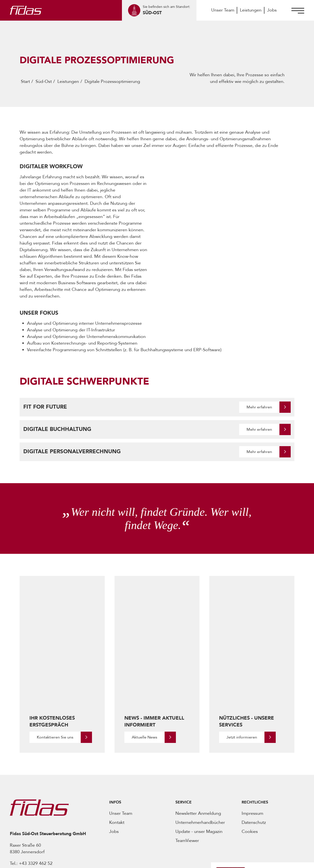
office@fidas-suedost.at (48, 797)
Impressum (252, 740)
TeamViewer (187, 767)
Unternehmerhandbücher (200, 749)
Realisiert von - (254, 860)
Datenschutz (254, 749)
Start (25, 82)
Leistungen (251, 10)
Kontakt (117, 749)
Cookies (250, 758)
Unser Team (223, 10)
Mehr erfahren (259, 407)
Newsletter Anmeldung (198, 740)
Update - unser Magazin (199, 758)
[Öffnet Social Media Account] (13, 825)
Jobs (272, 10)
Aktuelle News (144, 664)
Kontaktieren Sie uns (55, 664)
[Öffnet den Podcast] (252, 816)
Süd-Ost (44, 82)
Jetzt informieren (242, 664)
